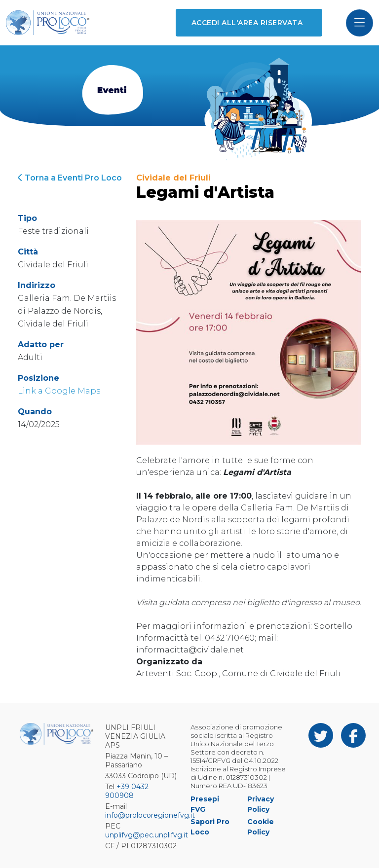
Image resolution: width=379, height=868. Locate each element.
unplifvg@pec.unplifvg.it (147, 835)
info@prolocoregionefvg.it (150, 815)
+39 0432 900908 (127, 791)
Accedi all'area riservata (247, 23)
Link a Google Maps (59, 391)
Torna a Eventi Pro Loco (70, 178)
